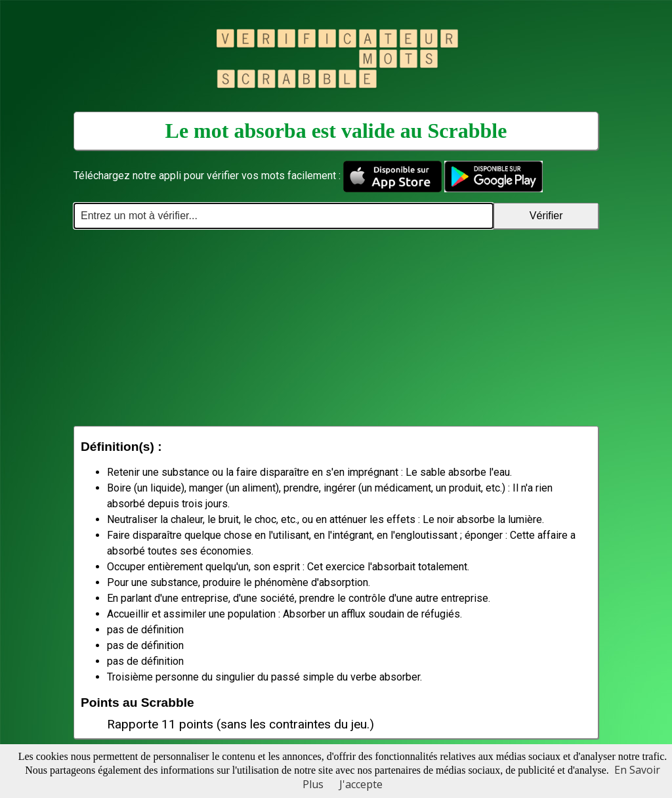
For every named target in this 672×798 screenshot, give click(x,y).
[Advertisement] (336, 327)
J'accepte (361, 784)
